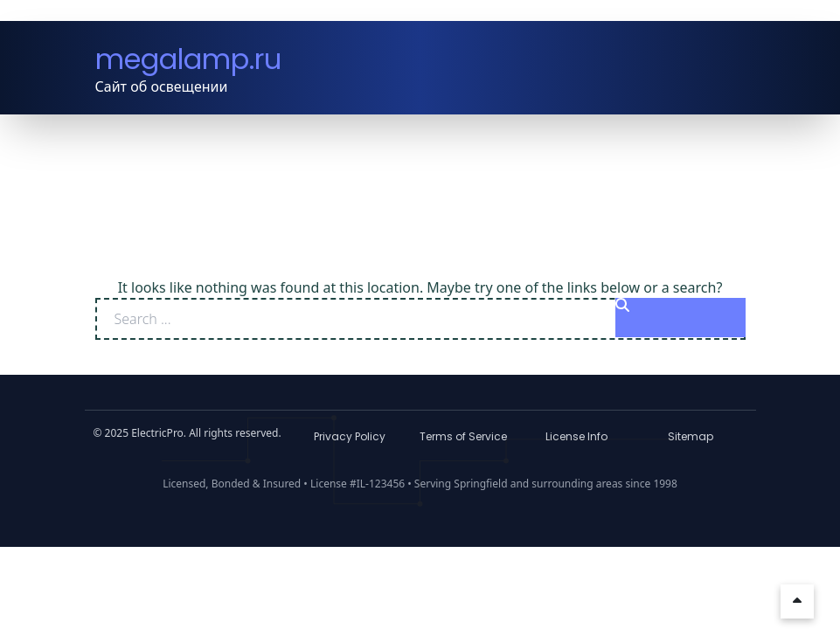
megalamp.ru (188, 59)
